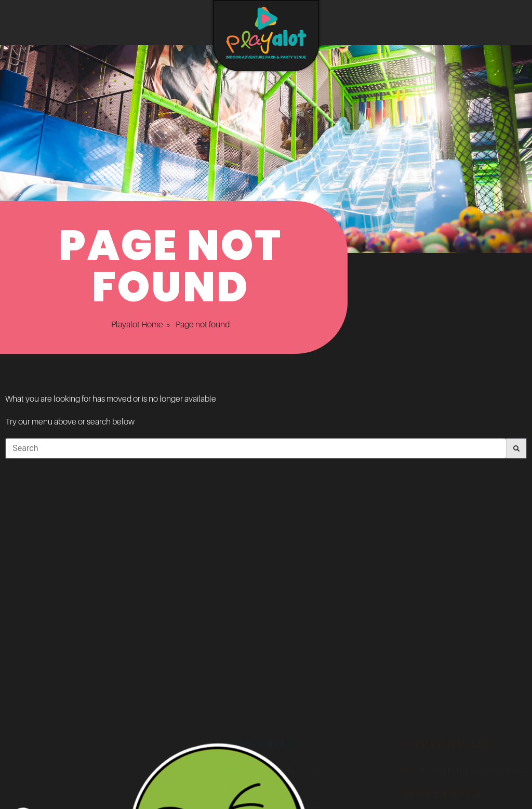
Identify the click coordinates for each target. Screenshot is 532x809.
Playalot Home (126, 324)
